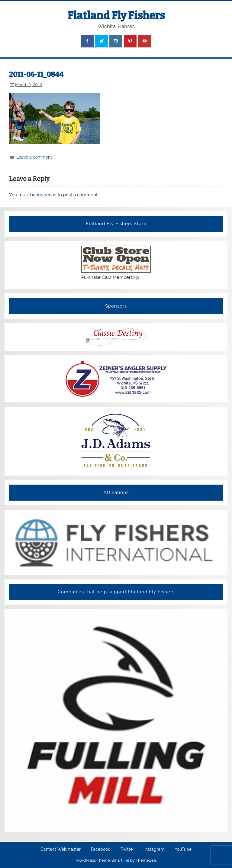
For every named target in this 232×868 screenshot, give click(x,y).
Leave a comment (34, 157)
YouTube (183, 850)
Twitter (127, 850)
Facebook (100, 850)
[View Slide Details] (116, 542)
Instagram (154, 850)
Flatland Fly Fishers (116, 15)
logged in (47, 195)
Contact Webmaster (61, 850)
